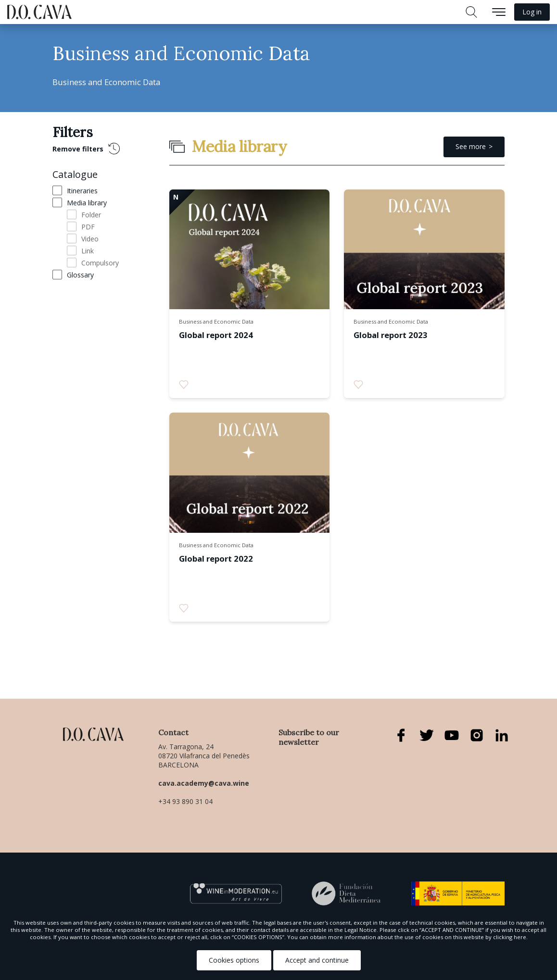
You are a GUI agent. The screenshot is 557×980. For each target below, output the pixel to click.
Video (90, 239)
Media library (87, 203)
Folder (91, 215)
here (520, 937)
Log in (532, 12)
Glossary (80, 275)
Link (88, 251)
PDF (88, 227)
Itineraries (82, 191)
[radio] (184, 385)
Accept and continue (317, 960)
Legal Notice (361, 930)
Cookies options (234, 960)
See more (471, 146)
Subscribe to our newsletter (309, 737)
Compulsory (100, 263)
